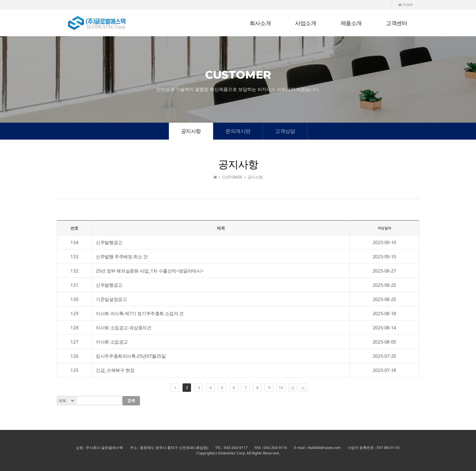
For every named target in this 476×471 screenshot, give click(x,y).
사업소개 (306, 23)
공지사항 (191, 131)
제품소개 (351, 23)
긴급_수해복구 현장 (115, 370)
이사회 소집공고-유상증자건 (123, 327)
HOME (406, 5)
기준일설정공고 (111, 299)
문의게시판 (238, 131)
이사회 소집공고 (112, 342)
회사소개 (260, 23)
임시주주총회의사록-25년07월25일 (131, 356)
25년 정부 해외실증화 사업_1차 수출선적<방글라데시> (150, 271)
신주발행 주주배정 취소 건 (122, 256)
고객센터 (397, 23)
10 (281, 388)
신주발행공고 (109, 242)
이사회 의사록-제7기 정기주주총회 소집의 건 (140, 313)
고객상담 (285, 131)
